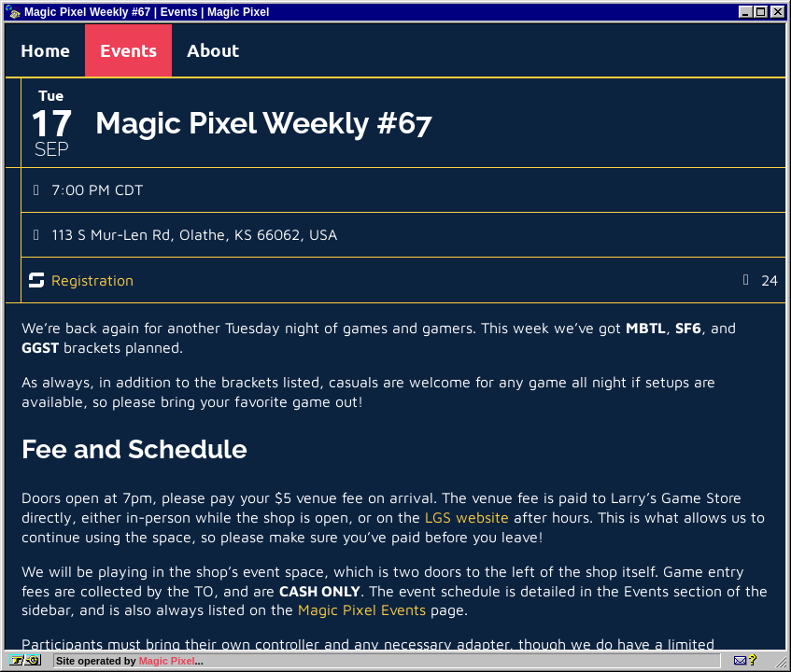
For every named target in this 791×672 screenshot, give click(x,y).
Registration (92, 280)
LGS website (467, 517)
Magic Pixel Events (362, 609)
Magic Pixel (167, 661)
